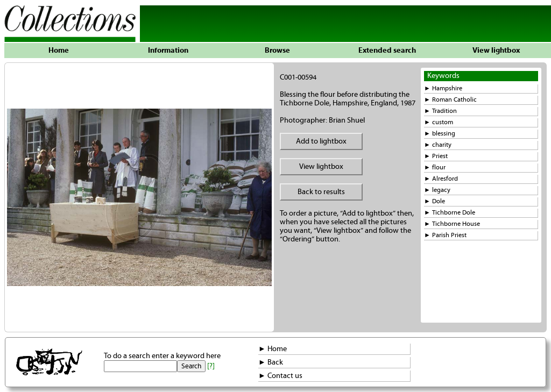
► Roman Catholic (450, 100)
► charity (438, 145)
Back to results (321, 192)
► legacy (437, 190)
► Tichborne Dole (450, 213)
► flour (435, 168)
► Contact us (280, 376)
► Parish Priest (445, 235)
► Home (273, 349)
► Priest (436, 156)
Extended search (387, 51)
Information (168, 51)
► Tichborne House (452, 224)
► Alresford (441, 179)
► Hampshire (443, 88)
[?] (211, 366)
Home (59, 51)
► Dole (435, 201)
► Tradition (440, 111)
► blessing (440, 134)
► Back (271, 362)
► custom (439, 122)
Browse (277, 51)
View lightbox (496, 51)
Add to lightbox (321, 141)
